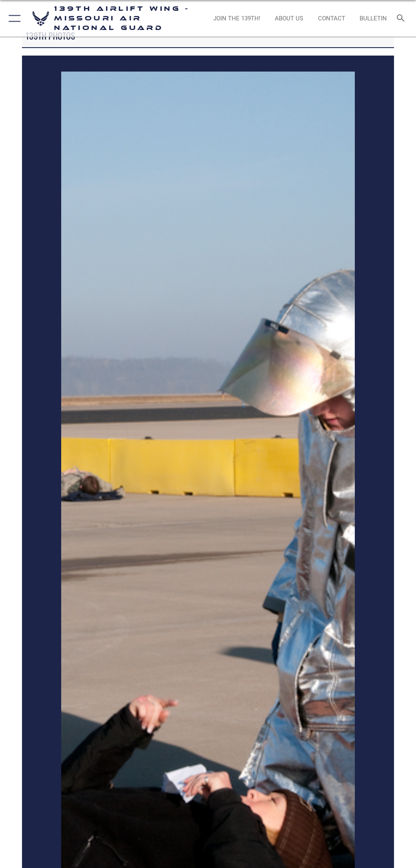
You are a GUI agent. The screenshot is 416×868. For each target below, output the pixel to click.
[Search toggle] (402, 19)
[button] (13, 18)
